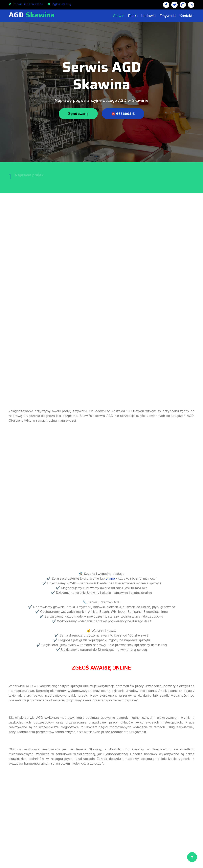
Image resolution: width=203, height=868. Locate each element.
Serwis (119, 16)
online (110, 578)
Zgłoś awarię (59, 4)
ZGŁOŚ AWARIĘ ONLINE (101, 668)
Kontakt (186, 16)
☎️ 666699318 (123, 114)
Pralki (133, 16)
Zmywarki (168, 16)
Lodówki (148, 16)
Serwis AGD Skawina (26, 4)
